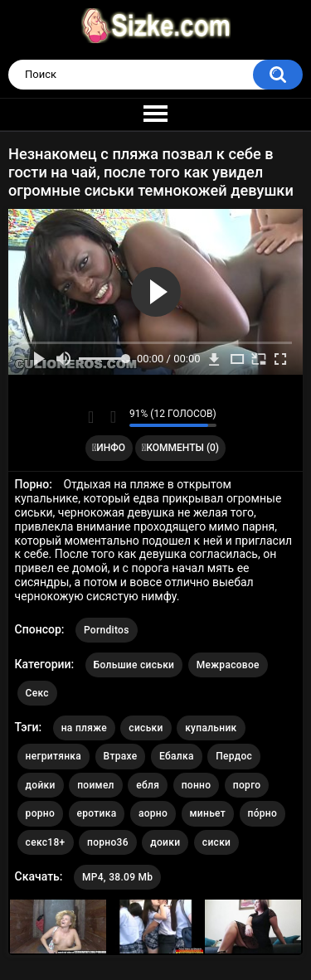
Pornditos (107, 630)
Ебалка (177, 756)
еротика (97, 813)
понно (197, 785)
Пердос (234, 756)
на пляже (84, 728)
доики (165, 842)
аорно (153, 813)
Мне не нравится (112, 417)
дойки (41, 785)
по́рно (263, 813)
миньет (208, 813)
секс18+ (46, 842)
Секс (37, 693)
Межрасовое (228, 665)
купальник (211, 728)
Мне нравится (91, 417)
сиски (216, 842)
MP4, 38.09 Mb (117, 877)
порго (247, 785)
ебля (148, 785)
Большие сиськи (134, 665)
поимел (96, 785)
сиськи (146, 728)
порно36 (108, 842)
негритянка (53, 756)
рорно (40, 813)
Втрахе (121, 756)
